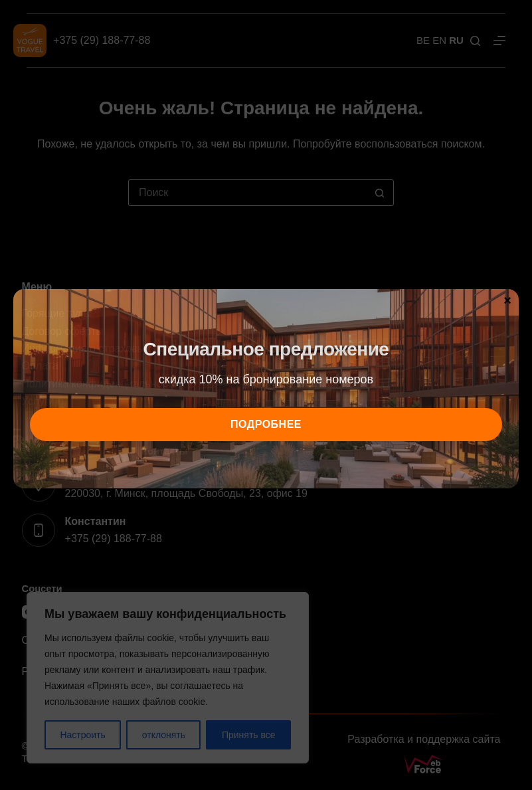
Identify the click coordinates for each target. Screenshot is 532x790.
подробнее (266, 424)
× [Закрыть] (507, 300)
